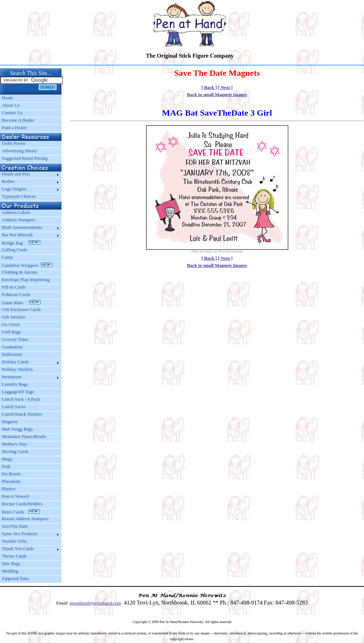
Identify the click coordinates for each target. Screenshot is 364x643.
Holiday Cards (15, 362)
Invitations (12, 377)
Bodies (8, 181)
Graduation (12, 347)
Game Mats (21, 303)
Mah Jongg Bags (17, 429)
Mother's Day (14, 444)
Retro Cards (21, 512)
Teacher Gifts (14, 541)
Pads (6, 466)
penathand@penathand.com (95, 603)
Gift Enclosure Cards (21, 309)
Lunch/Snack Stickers (22, 414)
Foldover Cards (16, 294)
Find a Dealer (14, 128)
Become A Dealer (18, 120)
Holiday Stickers (17, 369)
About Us (11, 105)
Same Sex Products (20, 534)
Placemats (11, 481)
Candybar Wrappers (27, 265)
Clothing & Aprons (21, 272)
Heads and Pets (16, 174)
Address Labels (16, 212)
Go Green (11, 324)
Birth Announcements (22, 227)
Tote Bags (11, 563)
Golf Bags (11, 332)
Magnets (10, 421)
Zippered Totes (16, 578)
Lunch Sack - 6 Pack (21, 399)
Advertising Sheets (19, 151)
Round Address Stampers (25, 519)
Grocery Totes (15, 339)
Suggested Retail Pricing (25, 158)
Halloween (12, 354)
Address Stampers (18, 220)
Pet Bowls (11, 474)
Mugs (7, 459)
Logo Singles (14, 189)
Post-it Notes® (15, 496)
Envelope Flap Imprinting (26, 280)
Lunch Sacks (14, 407)
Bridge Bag (21, 243)
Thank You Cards (18, 549)
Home (7, 98)
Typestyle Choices (19, 196)
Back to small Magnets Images (217, 94)
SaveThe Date (15, 526)
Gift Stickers (14, 317)
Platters (9, 489)
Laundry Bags (15, 384)
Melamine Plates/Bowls (24, 436)
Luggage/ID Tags (18, 392)
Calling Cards (15, 250)
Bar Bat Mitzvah (17, 235)
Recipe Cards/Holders (22, 504)
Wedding (10, 571)
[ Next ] (225, 87)
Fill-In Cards (14, 287)
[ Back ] (209, 87)
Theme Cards (14, 556)
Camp (7, 257)
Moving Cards (15, 451)
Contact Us (12, 113)
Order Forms (14, 143)
